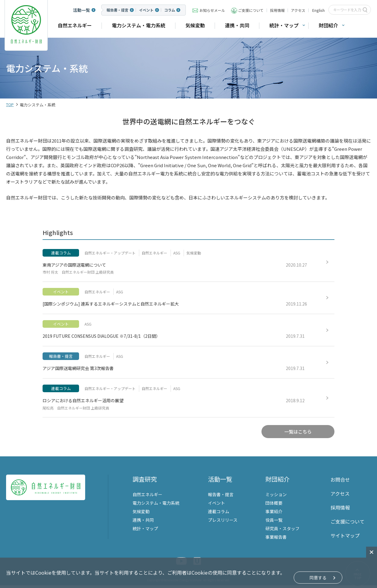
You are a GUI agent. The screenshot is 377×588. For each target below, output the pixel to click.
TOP (10, 104)
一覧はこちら (298, 435)
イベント (146, 10)
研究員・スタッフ (282, 531)
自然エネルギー (75, 25)
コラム (170, 10)
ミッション (276, 497)
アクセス (298, 10)
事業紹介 (274, 514)
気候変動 (195, 25)
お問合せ (340, 482)
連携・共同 (237, 25)
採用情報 (277, 10)
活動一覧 (81, 10)
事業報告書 (276, 540)
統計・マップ (284, 25)
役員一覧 (274, 523)
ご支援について (251, 10)
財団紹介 (328, 25)
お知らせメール (212, 10)
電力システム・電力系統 (139, 25)
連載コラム (219, 514)
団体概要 (274, 506)
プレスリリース (223, 523)
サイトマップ (345, 538)
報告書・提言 (117, 10)
